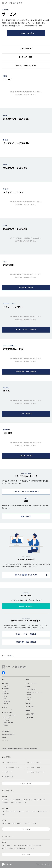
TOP (2, 656)
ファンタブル (27, 800)
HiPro (34, 823)
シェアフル (11, 823)
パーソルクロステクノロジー (35, 767)
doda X (4, 814)
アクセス (29, 697)
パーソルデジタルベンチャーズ (36, 772)
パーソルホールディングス (9, 762)
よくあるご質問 (30, 714)
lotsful (4, 823)
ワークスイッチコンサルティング (22, 845)
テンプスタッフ (6, 800)
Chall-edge (5, 802)
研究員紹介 (6, 704)
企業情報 (28, 687)
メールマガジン (30, 707)
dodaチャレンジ (43, 811)
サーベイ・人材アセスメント (10, 715)
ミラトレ (19, 823)
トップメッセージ (31, 690)
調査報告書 (6, 689)
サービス (4, 707)
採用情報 (28, 710)
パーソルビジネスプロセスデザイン (12, 767)
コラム (27, 680)
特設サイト (6, 691)
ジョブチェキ (17, 800)
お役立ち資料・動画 (8, 723)
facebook (3, 673)
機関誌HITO (6, 694)
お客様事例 (6, 720)
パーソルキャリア (7, 772)
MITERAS (4, 848)
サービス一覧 (7, 718)
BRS (27, 811)
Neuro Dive (27, 823)
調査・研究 (5, 683)
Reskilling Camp (21, 848)
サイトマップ (5, 741)
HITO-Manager (38, 845)
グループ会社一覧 (27, 783)
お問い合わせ (29, 718)
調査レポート (7, 686)
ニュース (28, 703)
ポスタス (12, 848)
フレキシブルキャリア (39, 800)
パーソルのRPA (6, 845)
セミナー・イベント (31, 683)
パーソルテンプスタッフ (34, 762)
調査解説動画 (7, 701)
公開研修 (6, 725)
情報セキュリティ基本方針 (8, 734)
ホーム (4, 680)
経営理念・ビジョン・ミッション (35, 692)
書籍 (5, 699)
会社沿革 (29, 700)
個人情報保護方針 (6, 731)
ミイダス (33, 811)
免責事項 (4, 738)
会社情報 (29, 695)
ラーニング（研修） (8, 712)
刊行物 (5, 696)
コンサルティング (8, 710)
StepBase (31, 848)
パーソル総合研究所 (8, 777)
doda (4, 811)
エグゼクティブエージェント (16, 811)
